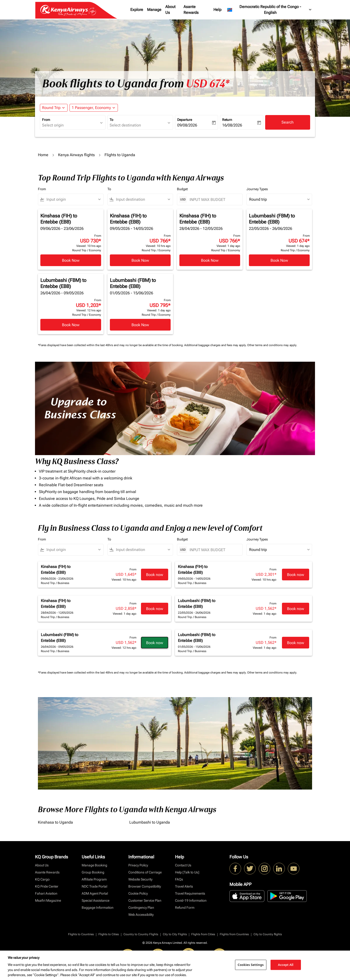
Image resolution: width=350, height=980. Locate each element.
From (46, 120)
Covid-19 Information (191, 900)
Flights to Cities (109, 934)
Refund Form (185, 908)
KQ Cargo (42, 879)
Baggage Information (98, 908)
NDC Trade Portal (94, 886)
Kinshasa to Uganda (55, 822)
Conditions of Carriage (145, 872)
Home (43, 155)
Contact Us (183, 865)
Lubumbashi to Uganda (150, 822)
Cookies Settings (251, 965)
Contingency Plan (141, 908)
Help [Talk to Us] (187, 872)
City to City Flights (175, 934)
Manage (154, 10)
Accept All (286, 965)
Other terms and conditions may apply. (272, 345)
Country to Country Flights (141, 934)
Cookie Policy (138, 893)
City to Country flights (268, 934)
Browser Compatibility (145, 886)
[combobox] (70, 125)
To (111, 120)
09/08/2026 (187, 125)
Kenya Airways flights (76, 155)
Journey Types (257, 189)
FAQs (179, 879)
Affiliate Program (94, 879)
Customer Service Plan (145, 900)
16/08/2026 (232, 125)
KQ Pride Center (47, 886)
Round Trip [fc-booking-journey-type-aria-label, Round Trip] (51, 108)
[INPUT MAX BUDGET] (214, 200)
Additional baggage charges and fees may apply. (216, 345)
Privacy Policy (138, 865)
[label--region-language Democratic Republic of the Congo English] (270, 10)
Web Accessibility (141, 915)
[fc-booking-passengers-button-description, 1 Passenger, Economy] (91, 108)
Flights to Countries (81, 934)
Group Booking (93, 872)
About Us (170, 10)
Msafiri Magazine (48, 900)
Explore (137, 10)
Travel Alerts (184, 886)
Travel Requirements (190, 893)
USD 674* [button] (208, 84)
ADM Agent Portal (95, 893)
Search (288, 122)
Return (227, 120)
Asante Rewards (191, 10)
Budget (182, 189)
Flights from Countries (234, 934)
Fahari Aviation (46, 893)
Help (217, 10)
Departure (185, 120)
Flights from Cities (203, 934)
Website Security (140, 879)
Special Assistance (96, 900)
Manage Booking (94, 865)
